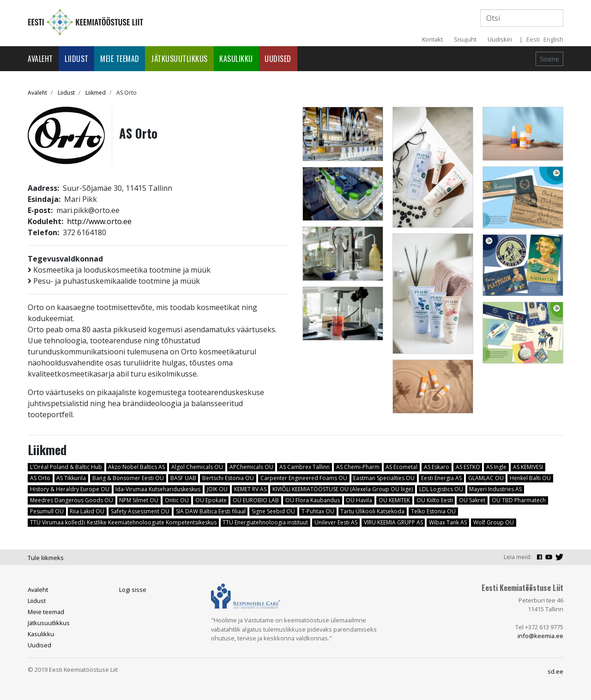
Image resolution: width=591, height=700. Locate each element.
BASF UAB (183, 478)
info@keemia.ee (540, 636)
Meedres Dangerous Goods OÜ (72, 500)
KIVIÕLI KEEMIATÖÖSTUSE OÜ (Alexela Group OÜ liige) (343, 489)
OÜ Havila (359, 500)
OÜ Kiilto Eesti (435, 500)
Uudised (278, 59)
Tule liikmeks (46, 558)
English (553, 39)
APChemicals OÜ (251, 467)
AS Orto (40, 478)
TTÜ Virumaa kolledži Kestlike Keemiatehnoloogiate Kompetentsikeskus (123, 522)
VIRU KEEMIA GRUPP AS (393, 522)
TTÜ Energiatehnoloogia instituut (265, 522)
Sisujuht (465, 39)
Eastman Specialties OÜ (384, 478)
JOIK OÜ (217, 489)
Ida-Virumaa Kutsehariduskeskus (158, 489)
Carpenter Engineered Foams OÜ (304, 478)
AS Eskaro (437, 467)
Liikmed (96, 93)
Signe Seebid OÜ (273, 511)
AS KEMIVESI (528, 467)
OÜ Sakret (472, 500)
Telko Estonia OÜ (433, 511)
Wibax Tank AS (448, 522)
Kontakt (432, 39)
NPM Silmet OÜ (139, 500)
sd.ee (555, 671)
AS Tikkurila (71, 478)
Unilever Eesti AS (336, 522)
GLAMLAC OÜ (486, 478)
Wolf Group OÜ (494, 522)
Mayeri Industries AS (495, 489)
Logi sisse (133, 590)
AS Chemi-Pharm (358, 467)
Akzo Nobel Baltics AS (136, 467)
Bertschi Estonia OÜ (228, 478)
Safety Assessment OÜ (140, 511)
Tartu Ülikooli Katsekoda (372, 511)
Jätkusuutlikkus (179, 59)
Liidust (77, 59)
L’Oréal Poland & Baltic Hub (66, 467)
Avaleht (40, 59)
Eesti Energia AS (441, 478)
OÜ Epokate (211, 500)
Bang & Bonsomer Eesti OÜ (128, 478)
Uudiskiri (500, 39)
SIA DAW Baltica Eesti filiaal (211, 511)
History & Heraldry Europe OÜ (70, 489)
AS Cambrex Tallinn (305, 467)
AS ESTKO (468, 467)
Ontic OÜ (177, 500)
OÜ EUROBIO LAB (256, 500)
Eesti (533, 39)
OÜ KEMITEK (394, 500)
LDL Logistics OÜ (441, 489)
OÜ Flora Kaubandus (313, 500)
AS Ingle (496, 467)
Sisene (549, 59)
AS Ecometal (401, 467)
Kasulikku (236, 59)
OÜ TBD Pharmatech (519, 500)
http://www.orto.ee (99, 221)
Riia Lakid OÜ (87, 511)
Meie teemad (120, 59)
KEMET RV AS (250, 489)
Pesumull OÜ (47, 511)
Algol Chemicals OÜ (197, 467)
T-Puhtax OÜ (318, 511)
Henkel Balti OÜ (530, 478)
